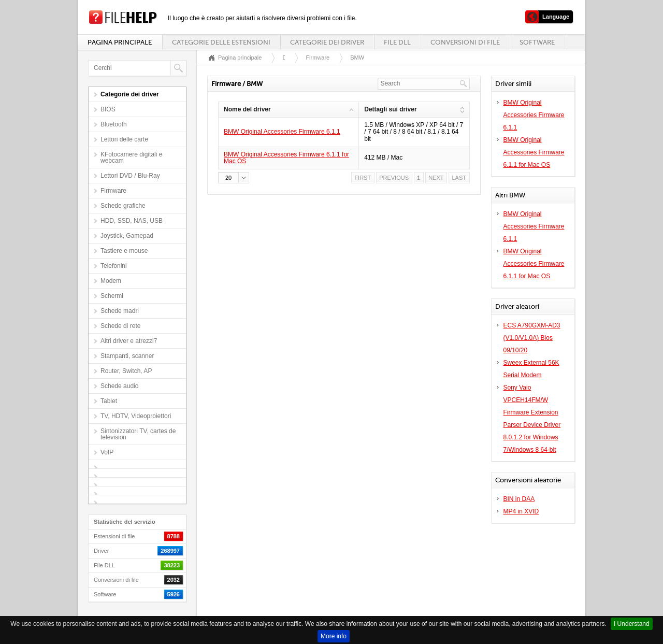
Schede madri (120, 311)
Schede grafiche (123, 206)
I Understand (632, 624)
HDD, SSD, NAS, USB (132, 221)
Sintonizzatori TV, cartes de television (138, 434)
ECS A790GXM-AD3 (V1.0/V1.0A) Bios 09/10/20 (532, 338)
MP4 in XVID (521, 511)
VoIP (107, 452)
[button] (234, 178)
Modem (111, 281)
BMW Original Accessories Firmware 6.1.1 (282, 132)
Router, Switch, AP (126, 371)
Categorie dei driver (327, 42)
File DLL (397, 42)
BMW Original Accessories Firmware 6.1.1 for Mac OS (286, 158)
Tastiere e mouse (124, 251)
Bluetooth (114, 124)
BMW (357, 58)
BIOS (108, 109)
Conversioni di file (465, 42)
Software (537, 42)
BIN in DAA (519, 499)
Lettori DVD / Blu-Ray (130, 176)
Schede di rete (120, 326)
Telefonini (114, 266)
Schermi (112, 296)
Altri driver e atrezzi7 (129, 341)
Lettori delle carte (124, 139)
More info (334, 636)
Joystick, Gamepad (127, 236)
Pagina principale (120, 42)
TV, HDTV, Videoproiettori (136, 416)
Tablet (109, 401)
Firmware (113, 191)
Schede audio (119, 386)
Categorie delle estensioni (221, 42)
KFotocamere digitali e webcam (131, 158)
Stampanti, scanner (127, 356)
